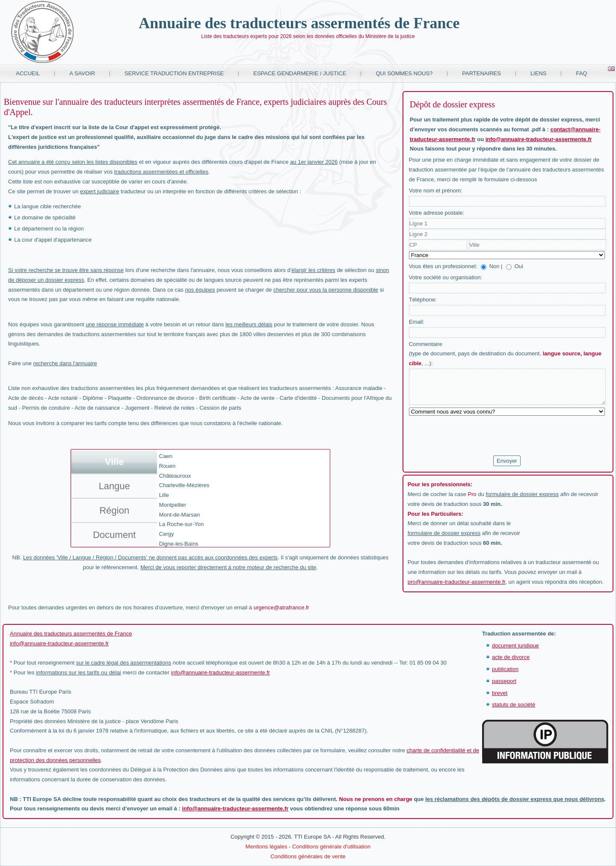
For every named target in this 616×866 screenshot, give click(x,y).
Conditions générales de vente (308, 856)
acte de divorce (511, 657)
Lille (164, 495)
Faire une (53, 363)
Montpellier (173, 505)
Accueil (28, 73)
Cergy (167, 534)
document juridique (515, 646)
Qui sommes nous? (404, 73)
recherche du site (295, 567)
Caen (166, 456)
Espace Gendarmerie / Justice (300, 73)
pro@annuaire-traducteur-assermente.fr (457, 582)
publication (505, 669)
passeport (504, 681)
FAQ (581, 73)
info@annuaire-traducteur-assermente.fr (539, 139)
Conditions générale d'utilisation (331, 847)
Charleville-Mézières (184, 485)
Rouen (167, 466)
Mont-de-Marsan (179, 515)
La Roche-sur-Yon (181, 524)
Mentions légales (267, 847)
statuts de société (514, 705)
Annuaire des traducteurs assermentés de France (299, 23)
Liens (539, 73)
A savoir (82, 73)
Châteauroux (175, 476)
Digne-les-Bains (179, 544)
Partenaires (481, 73)
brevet (500, 693)
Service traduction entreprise (174, 73)
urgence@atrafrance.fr (281, 607)
